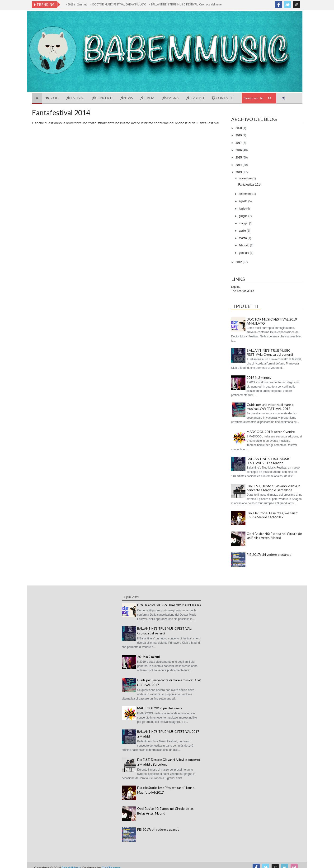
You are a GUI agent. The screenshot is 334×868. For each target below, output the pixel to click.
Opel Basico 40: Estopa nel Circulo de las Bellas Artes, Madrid (274, 536)
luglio (242, 209)
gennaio (244, 253)
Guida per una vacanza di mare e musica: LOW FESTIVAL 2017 (270, 407)
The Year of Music (243, 291)
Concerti (102, 98)
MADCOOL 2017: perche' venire (271, 432)
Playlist (195, 98)
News (126, 98)
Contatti (223, 98)
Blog (52, 98)
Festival (75, 98)
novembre (246, 178)
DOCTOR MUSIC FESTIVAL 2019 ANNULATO (121, 4)
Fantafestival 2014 (61, 112)
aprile (243, 231)
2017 (239, 143)
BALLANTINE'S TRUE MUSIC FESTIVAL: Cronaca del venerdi (190, 4)
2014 (239, 165)
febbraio (244, 245)
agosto (243, 201)
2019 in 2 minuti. (80, 4)
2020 (239, 128)
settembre (246, 194)
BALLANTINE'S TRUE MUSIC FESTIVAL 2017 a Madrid (269, 461)
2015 (239, 158)
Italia (147, 98)
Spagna (170, 98)
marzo (243, 238)
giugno (243, 216)
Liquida (236, 287)
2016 (239, 150)
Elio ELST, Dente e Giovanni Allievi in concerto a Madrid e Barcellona (273, 488)
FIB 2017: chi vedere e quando (269, 554)
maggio (244, 223)
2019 (239, 135)
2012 (239, 262)
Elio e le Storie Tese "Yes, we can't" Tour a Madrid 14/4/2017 (272, 515)
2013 (239, 172)
